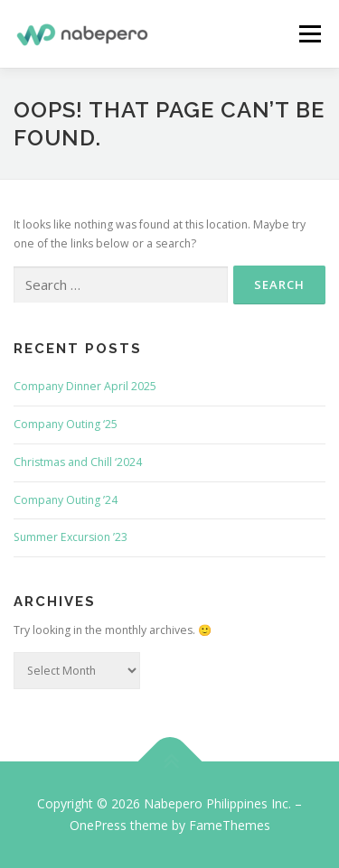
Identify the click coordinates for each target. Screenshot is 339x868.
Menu (309, 34)
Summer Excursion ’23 (71, 537)
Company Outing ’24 (66, 500)
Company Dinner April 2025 (85, 386)
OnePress (98, 825)
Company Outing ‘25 (66, 424)
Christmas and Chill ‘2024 (78, 462)
